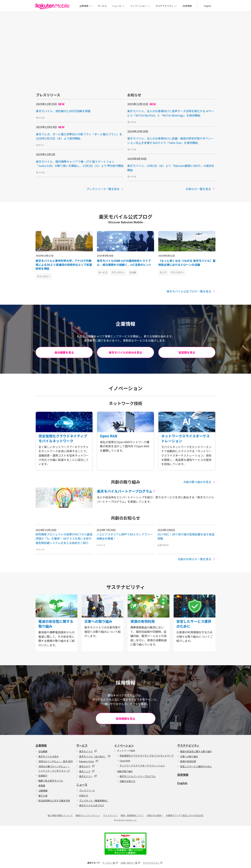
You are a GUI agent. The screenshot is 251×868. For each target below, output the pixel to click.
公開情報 (43, 791)
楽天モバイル (88, 751)
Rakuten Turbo (89, 761)
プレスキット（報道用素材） (94, 801)
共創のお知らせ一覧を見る (197, 559)
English (208, 6)
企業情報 (86, 6)
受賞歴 (42, 786)
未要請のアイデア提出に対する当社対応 (185, 815)
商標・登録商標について (132, 815)
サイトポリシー (111, 815)
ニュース (119, 6)
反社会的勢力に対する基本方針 (54, 801)
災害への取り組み (189, 756)
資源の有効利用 (188, 761)
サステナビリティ (166, 6)
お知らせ (84, 795)
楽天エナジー (88, 776)
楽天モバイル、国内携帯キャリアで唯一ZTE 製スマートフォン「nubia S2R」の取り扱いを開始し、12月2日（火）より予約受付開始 (80, 164)
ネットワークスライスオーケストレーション (142, 765)
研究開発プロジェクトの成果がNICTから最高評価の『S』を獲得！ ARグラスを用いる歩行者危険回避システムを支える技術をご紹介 (64, 539)
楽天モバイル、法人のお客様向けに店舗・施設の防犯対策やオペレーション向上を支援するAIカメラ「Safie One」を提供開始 (170, 140)
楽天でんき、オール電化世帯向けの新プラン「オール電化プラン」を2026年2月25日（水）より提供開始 (79, 136)
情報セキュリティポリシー (88, 815)
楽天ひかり (87, 766)
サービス (102, 6)
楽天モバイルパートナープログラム (138, 776)
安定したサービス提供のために (196, 766)
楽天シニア (87, 771)
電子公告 (43, 796)
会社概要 (43, 751)
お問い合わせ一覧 (130, 863)
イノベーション (140, 6)
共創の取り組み (125, 771)
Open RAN (125, 761)
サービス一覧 (110, 863)
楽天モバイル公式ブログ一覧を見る (191, 291)
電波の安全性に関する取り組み (196, 751)
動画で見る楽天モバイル (51, 781)
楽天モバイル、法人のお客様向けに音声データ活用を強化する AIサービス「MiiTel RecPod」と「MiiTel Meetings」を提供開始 (171, 113)
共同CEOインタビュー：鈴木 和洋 (56, 761)
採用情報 (187, 6)
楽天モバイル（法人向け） (95, 756)
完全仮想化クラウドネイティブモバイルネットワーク (147, 756)
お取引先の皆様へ (155, 815)
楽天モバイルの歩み (49, 756)
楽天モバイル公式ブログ (92, 805)
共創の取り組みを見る (199, 482)
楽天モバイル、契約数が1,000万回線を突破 (63, 111)
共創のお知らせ (128, 781)
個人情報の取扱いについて (60, 815)
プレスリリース (87, 791)
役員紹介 (43, 776)
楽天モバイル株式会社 (52, 6)
